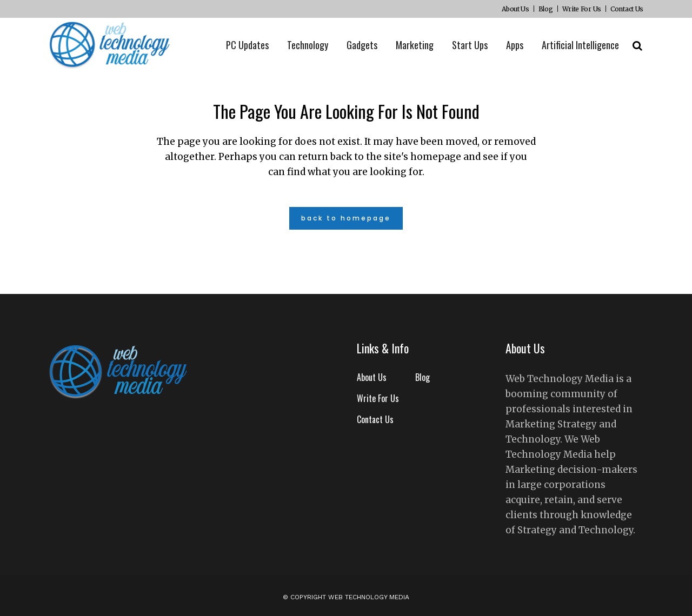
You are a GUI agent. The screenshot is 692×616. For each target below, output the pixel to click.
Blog (546, 9)
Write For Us (582, 9)
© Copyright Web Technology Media (346, 597)
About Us (515, 9)
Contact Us (627, 9)
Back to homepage (346, 218)
